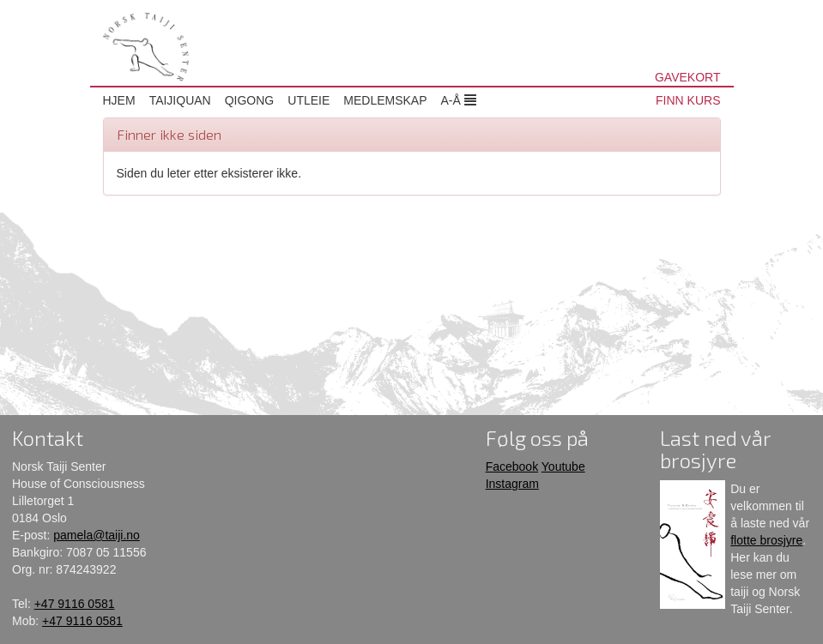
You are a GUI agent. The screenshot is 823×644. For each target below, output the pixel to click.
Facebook (512, 466)
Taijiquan (180, 100)
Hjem (119, 100)
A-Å (459, 100)
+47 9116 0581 (75, 604)
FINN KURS (688, 100)
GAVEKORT (688, 77)
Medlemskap (385, 100)
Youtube (563, 466)
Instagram (512, 484)
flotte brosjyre (766, 540)
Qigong (250, 100)
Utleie (309, 100)
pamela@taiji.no (97, 535)
